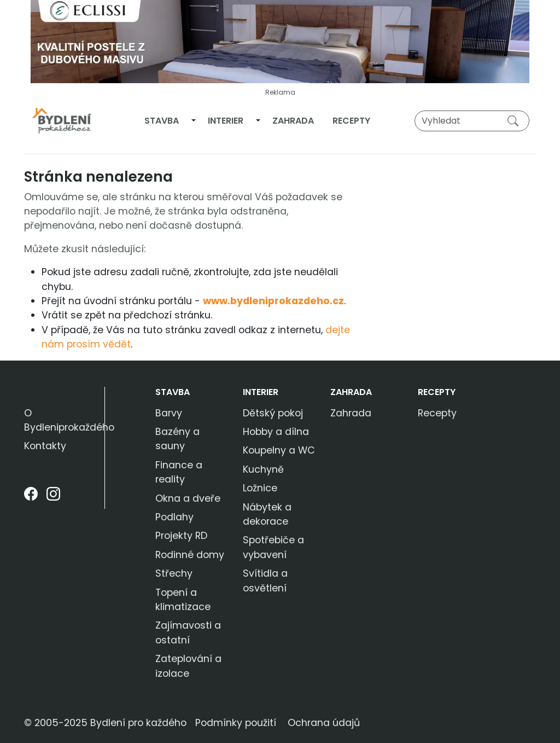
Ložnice (260, 488)
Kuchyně (263, 469)
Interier (226, 121)
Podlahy (174, 517)
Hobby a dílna (276, 432)
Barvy (169, 413)
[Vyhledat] (472, 121)
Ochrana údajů (324, 723)
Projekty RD (181, 536)
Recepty (351, 121)
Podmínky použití (236, 723)
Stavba (162, 121)
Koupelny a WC (279, 450)
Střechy (174, 573)
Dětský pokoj (273, 413)
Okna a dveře (188, 498)
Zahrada (293, 121)
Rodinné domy (190, 555)
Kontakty (45, 446)
